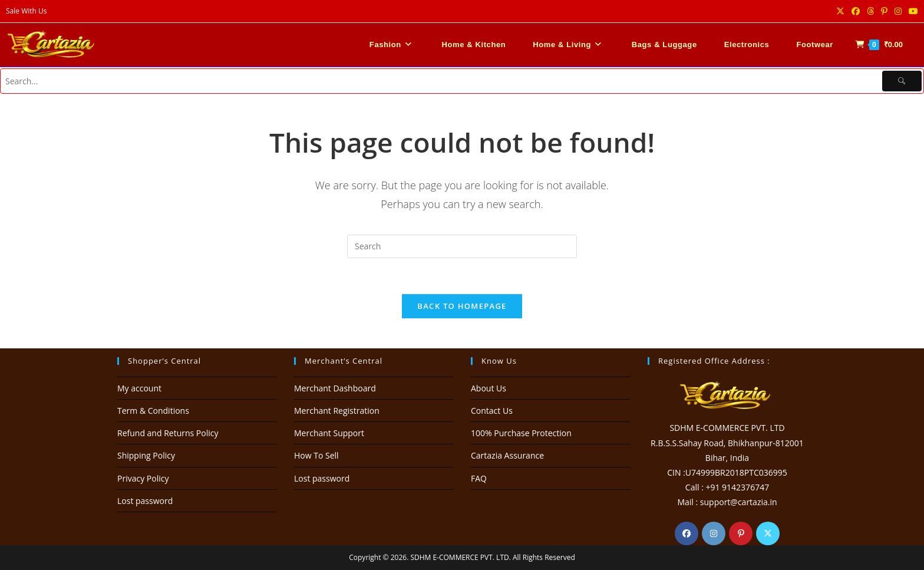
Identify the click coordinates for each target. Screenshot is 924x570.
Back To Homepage (462, 306)
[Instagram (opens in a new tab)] (898, 11)
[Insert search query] (462, 246)
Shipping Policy (146, 455)
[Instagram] (714, 533)
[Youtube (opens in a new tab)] (912, 11)
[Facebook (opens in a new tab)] (856, 11)
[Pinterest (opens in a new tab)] (884, 11)
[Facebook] (687, 533)
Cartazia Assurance (507, 455)
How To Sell (316, 455)
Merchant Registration (337, 411)
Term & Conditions (153, 411)
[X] (768, 533)
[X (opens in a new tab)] (840, 11)
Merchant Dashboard (335, 388)
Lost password (145, 501)
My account (139, 388)
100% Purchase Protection (521, 433)
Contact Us (492, 411)
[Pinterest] (741, 533)
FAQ (479, 478)
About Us (489, 388)
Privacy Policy (143, 478)
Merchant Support (329, 433)
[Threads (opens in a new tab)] (870, 11)
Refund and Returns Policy (168, 433)
